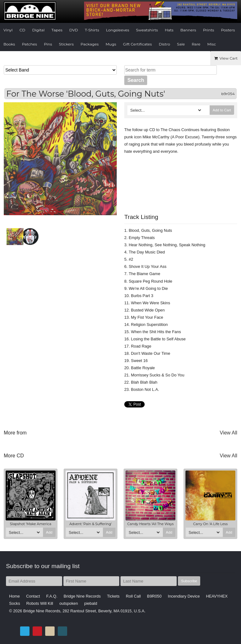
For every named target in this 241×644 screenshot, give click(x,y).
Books (9, 44)
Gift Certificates (137, 44)
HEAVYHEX (217, 596)
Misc (212, 44)
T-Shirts (92, 30)
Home (14, 596)
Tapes (57, 30)
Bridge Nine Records (82, 596)
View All (228, 433)
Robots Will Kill (40, 603)
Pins (48, 44)
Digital (38, 30)
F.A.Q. (52, 596)
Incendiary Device (184, 596)
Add (49, 532)
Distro (164, 44)
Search (136, 80)
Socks (15, 603)
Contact (33, 596)
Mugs (111, 44)
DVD (74, 30)
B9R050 (154, 596)
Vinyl (8, 30)
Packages (90, 44)
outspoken (69, 603)
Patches (29, 44)
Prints (209, 30)
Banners (188, 30)
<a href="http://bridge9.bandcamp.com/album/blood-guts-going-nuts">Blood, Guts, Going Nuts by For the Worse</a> (181, 180)
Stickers (66, 44)
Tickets (113, 596)
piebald (91, 603)
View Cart (226, 58)
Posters (228, 30)
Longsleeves (118, 30)
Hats (169, 30)
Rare (196, 44)
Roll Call (133, 596)
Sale (181, 44)
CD (22, 30)
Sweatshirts (147, 30)
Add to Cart (222, 110)
